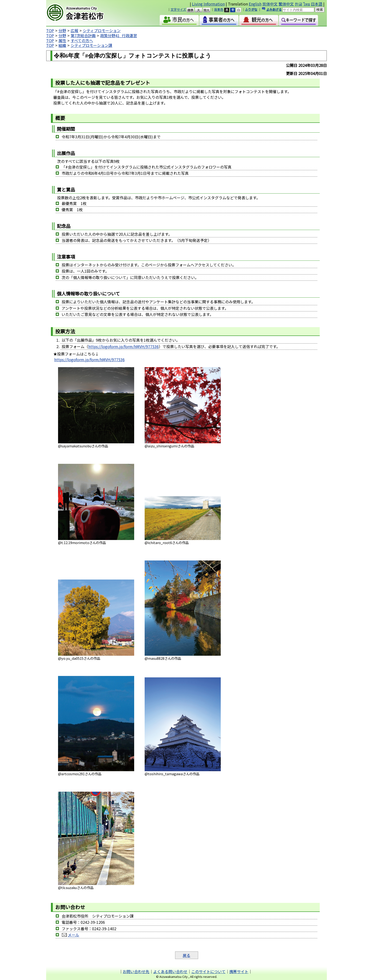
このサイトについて (208, 971)
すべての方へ (82, 40)
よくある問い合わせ (170, 971)
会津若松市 (87, 13)
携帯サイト (239, 971)
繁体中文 (286, 4)
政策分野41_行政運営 (119, 35)
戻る (186, 955)
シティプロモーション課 (91, 45)
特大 (209, 10)
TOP (50, 30)
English (255, 4)
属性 (62, 40)
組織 (62, 45)
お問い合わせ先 (136, 971)
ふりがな (251, 9)
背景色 (219, 9)
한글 (299, 4)
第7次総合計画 (83, 35)
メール (74, 935)
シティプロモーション (102, 30)
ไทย (307, 4)
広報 (74, 30)
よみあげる (274, 9)
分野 (62, 30)
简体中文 (270, 4)
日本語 (317, 4)
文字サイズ (178, 9)
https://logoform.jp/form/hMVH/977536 (123, 346)
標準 (193, 10)
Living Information (208, 4)
